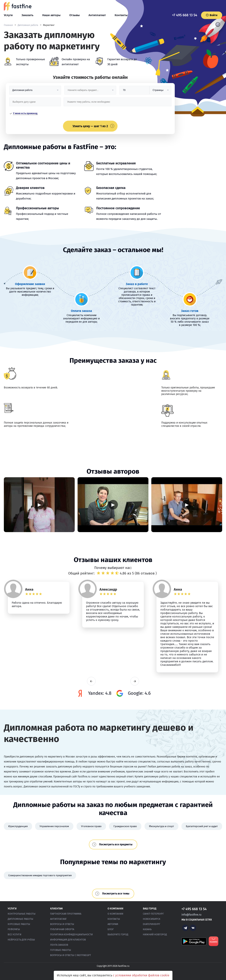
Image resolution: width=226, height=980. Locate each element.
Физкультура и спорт (161, 826)
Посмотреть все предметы (116, 844)
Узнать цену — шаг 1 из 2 (90, 126)
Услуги (8, 15)
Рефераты (14, 929)
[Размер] (135, 92)
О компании (115, 914)
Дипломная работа (28, 25)
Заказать (27, 15)
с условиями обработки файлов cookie (141, 975)
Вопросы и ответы (62, 924)
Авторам (113, 924)
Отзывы (75, 15)
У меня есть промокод (25, 113)
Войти (212, 15)
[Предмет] (90, 92)
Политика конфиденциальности (71, 934)
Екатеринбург (152, 924)
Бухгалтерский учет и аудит (202, 826)
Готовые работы (61, 950)
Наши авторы (51, 15)
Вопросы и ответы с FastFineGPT (71, 955)
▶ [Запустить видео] (39, 505)
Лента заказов (59, 945)
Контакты (121, 15)
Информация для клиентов (68, 940)
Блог (111, 929)
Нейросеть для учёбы (21, 940)
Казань (147, 929)
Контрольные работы (22, 914)
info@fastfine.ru (191, 915)
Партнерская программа (66, 914)
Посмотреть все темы (116, 894)
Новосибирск (152, 919)
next (135, 681)
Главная (8, 25)
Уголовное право (91, 826)
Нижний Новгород (155, 934)
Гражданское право (125, 826)
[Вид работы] (35, 92)
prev (91, 681)
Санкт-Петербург (153, 914)
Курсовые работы (19, 924)
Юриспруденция (18, 826)
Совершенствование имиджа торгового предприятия (40, 875)
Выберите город (118, 934)
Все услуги (14, 934)
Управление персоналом (54, 826)
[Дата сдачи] (35, 103)
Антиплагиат (97, 15)
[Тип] (161, 92)
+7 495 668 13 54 (185, 15)
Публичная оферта (62, 929)
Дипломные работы (20, 919)
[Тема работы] (117, 103)
